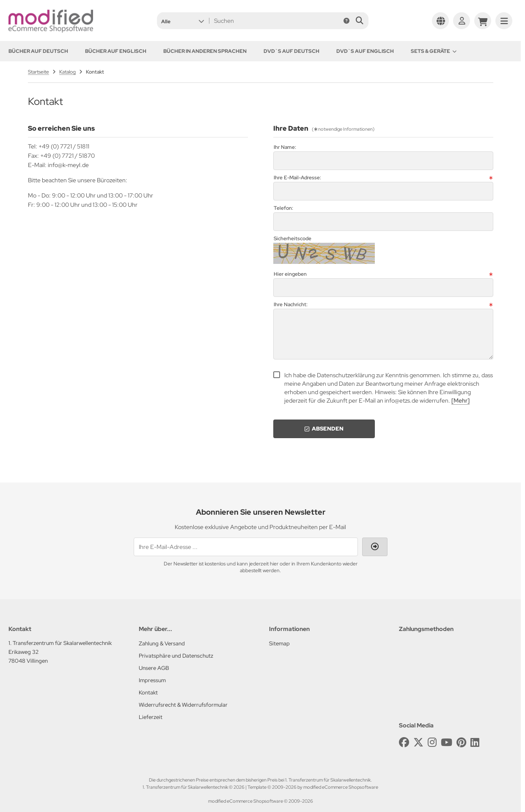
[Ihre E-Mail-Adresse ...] (246, 547)
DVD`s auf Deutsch (291, 51)
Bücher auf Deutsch (38, 51)
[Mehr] (460, 401)
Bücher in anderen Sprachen (205, 51)
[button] (183, 21)
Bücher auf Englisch (116, 51)
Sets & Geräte (434, 51)
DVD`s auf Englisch (365, 51)
